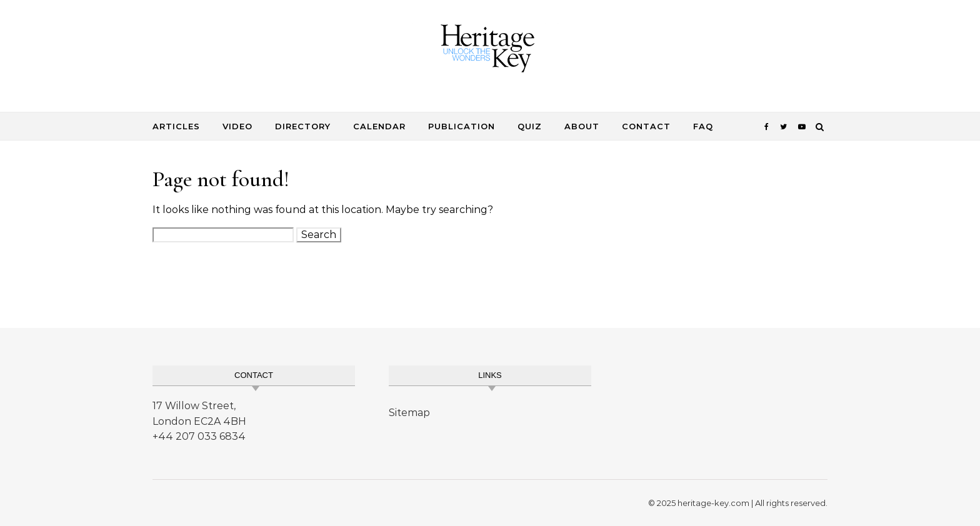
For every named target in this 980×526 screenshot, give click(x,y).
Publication (462, 126)
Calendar (379, 126)
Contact (646, 126)
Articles (176, 126)
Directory (303, 126)
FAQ (703, 126)
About (582, 126)
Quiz (530, 126)
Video (237, 126)
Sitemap (409, 413)
